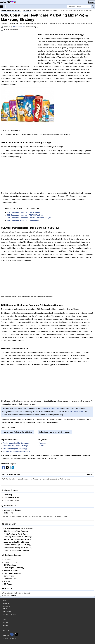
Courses (91, 2)
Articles (7, 581)
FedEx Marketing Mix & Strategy (16, 534)
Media (5, 620)
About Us (90, 474)
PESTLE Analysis (11, 570)
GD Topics (8, 584)
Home (5, 601)
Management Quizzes (12, 510)
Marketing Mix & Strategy (14, 568)
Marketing (8, 495)
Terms (5, 609)
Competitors (9, 576)
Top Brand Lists (10, 579)
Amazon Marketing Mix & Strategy (17, 545)
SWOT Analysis (10, 565)
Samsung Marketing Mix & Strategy (18, 537)
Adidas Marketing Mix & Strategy (16, 443)
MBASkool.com (12, 638)
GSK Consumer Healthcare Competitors (23, 221)
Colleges (6, 617)
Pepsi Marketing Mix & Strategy (16, 550)
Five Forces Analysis (12, 573)
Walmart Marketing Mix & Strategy (17, 539)
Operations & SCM (11, 498)
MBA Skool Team (18, 27)
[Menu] (3, 6)
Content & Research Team (51, 409)
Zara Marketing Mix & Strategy (15, 449)
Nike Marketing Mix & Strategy (16, 531)
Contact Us (6, 606)
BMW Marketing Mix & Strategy (15, 446)
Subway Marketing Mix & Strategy (16, 451)
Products (42, 443)
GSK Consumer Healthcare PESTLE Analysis (25, 215)
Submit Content (10, 595)
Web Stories (7, 631)
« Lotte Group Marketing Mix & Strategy (18, 432)
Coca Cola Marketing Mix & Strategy (18, 528)
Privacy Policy (8, 612)
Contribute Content (9, 614)
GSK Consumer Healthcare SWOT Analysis (24, 212)
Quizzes (5, 622)
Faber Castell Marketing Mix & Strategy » (55, 432)
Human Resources (11, 500)
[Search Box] (79, 7)
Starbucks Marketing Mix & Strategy (18, 548)
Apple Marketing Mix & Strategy (16, 542)
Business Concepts (12, 562)
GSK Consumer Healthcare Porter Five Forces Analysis (29, 218)
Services (42, 446)
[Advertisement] (19, 48)
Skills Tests (8, 513)
